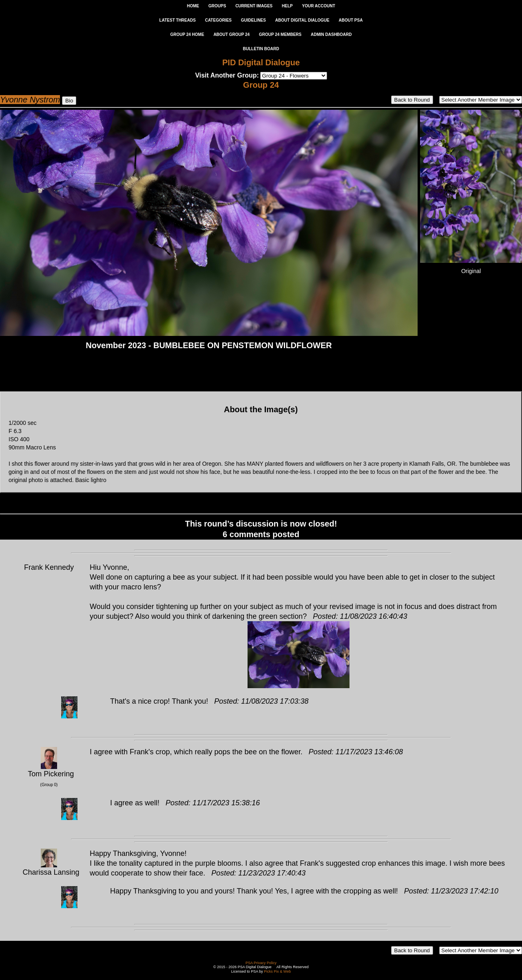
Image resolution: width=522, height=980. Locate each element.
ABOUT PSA (351, 20)
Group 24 (261, 85)
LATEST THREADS (178, 20)
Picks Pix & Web (277, 971)
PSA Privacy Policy (261, 963)
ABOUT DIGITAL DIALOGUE (302, 20)
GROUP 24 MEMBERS (280, 34)
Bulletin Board (261, 49)
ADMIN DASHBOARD (331, 34)
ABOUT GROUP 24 (231, 34)
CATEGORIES (218, 20)
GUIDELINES (253, 20)
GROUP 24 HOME (187, 34)
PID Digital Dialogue (261, 62)
